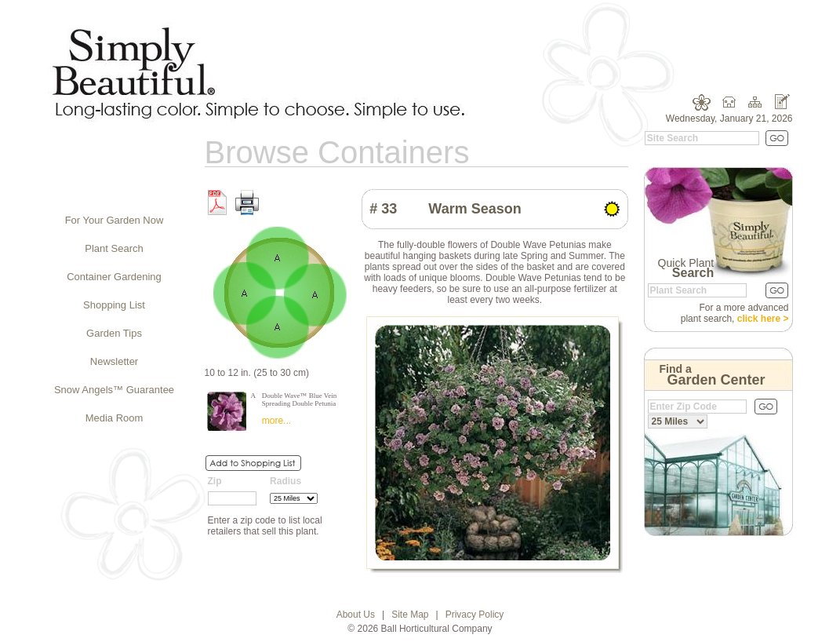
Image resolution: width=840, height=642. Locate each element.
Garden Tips (114, 333)
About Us (356, 615)
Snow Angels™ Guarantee (114, 390)
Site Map (410, 615)
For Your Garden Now (115, 220)
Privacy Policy (475, 615)
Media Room (115, 418)
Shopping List (114, 305)
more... (276, 421)
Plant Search (114, 248)
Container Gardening (114, 277)
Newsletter (114, 361)
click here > (763, 319)
